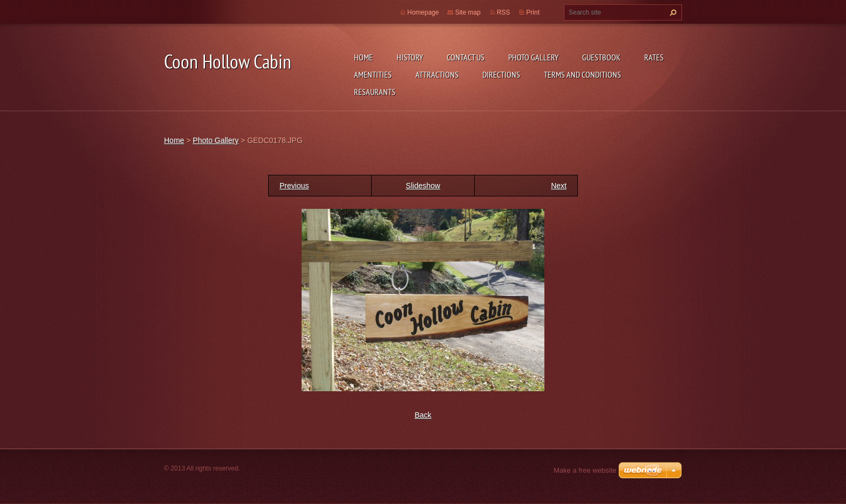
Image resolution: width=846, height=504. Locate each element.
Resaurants (375, 92)
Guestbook (601, 57)
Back (423, 415)
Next (559, 186)
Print (533, 12)
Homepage (423, 12)
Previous (294, 186)
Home (363, 57)
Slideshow (423, 186)
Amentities (373, 74)
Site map (468, 12)
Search (672, 12)
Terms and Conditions (582, 74)
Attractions (437, 74)
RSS (504, 12)
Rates (654, 57)
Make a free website (585, 470)
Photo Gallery (533, 57)
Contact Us (466, 57)
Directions (501, 74)
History (410, 57)
